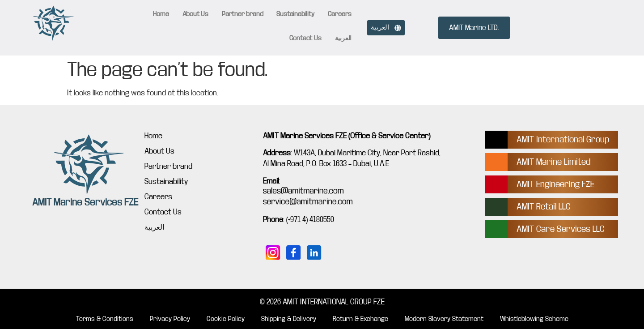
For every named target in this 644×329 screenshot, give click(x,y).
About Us (195, 14)
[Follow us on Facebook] (294, 253)
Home (161, 14)
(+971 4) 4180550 (310, 220)
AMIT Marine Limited (553, 162)
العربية (343, 38)
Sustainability (295, 14)
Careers (340, 14)
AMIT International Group (563, 139)
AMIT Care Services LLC (561, 229)
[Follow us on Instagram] (273, 253)
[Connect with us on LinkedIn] (314, 253)
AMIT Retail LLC (544, 207)
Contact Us (305, 38)
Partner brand (242, 14)
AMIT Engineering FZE (555, 184)
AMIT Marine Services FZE (85, 202)
